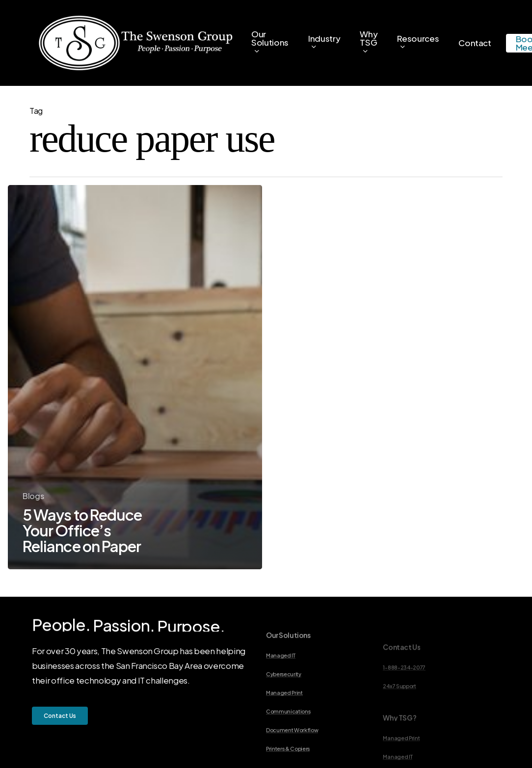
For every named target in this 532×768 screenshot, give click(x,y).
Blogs (33, 496)
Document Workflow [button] (292, 759)
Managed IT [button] (281, 685)
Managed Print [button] (284, 722)
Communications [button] (288, 741)
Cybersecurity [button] (284, 703)
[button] (60, 716)
